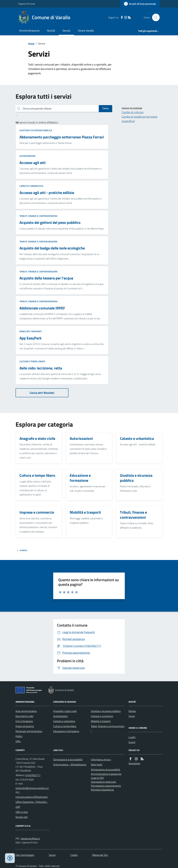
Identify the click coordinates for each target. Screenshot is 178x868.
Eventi (132, 742)
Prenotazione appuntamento (106, 786)
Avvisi (132, 716)
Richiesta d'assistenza (102, 790)
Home (31, 44)
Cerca (105, 108)
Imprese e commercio (102, 716)
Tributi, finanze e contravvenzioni (38, 216)
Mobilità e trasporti (31, 331)
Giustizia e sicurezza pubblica (36, 130)
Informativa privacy (101, 759)
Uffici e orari (22, 812)
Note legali (97, 764)
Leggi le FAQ (97, 778)
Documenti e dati (24, 716)
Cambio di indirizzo (133, 112)
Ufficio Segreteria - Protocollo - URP (32, 804)
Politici (19, 736)
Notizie (132, 711)
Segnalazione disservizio (103, 782)
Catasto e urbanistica (31, 186)
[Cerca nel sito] (155, 17)
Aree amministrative (26, 711)
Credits (74, 855)
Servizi (66, 31)
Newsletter (134, 763)
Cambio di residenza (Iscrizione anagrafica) (140, 119)
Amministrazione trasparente (106, 774)
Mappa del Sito (100, 855)
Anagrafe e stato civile (65, 711)
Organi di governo (25, 726)
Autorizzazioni (27, 156)
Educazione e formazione (66, 731)
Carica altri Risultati (42, 393)
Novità (51, 31)
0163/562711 (33, 775)
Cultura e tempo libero (32, 361)
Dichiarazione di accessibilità (68, 759)
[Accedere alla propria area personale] (140, 4)
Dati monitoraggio (25, 855)
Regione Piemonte (27, 4)
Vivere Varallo (86, 31)
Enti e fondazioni (24, 721)
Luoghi (132, 737)
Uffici (18, 741)
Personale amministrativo (29, 731)
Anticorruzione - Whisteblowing (70, 764)
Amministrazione (29, 31)
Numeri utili (22, 817)
